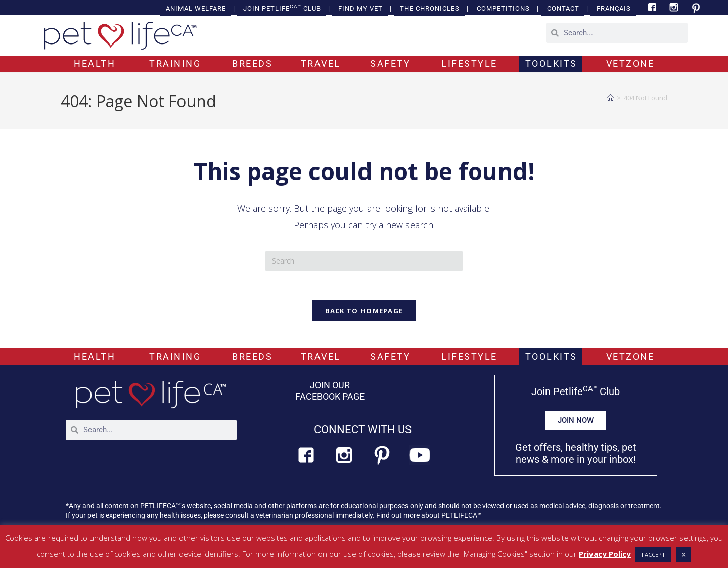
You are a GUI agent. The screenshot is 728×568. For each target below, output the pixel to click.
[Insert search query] (364, 261)
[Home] (610, 98)
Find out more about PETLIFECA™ (429, 515)
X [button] (684, 555)
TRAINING (175, 63)
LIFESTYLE (469, 63)
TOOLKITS (551, 63)
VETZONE (630, 63)
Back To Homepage (364, 312)
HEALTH (95, 63)
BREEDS (252, 63)
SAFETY (390, 63)
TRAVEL (321, 63)
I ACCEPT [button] (653, 555)
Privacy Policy (605, 554)
